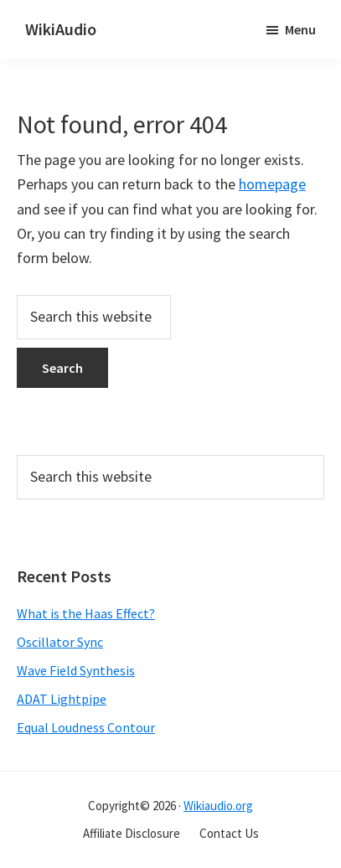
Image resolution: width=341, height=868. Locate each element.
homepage (272, 184)
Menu (300, 29)
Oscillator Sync (60, 642)
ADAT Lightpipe (62, 699)
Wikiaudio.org (218, 806)
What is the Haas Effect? (86, 613)
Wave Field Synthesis (76, 670)
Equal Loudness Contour (86, 727)
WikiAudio (61, 29)
